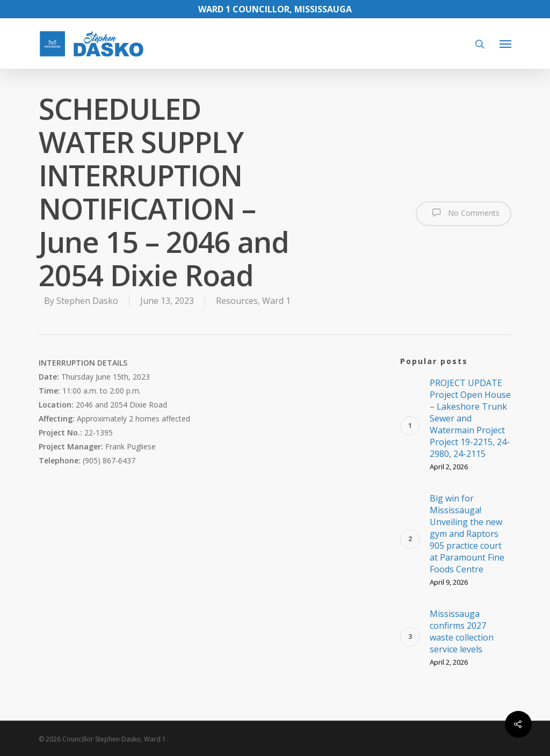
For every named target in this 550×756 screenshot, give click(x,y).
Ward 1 (276, 301)
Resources (237, 301)
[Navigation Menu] (505, 43)
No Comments (464, 213)
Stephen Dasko (87, 301)
